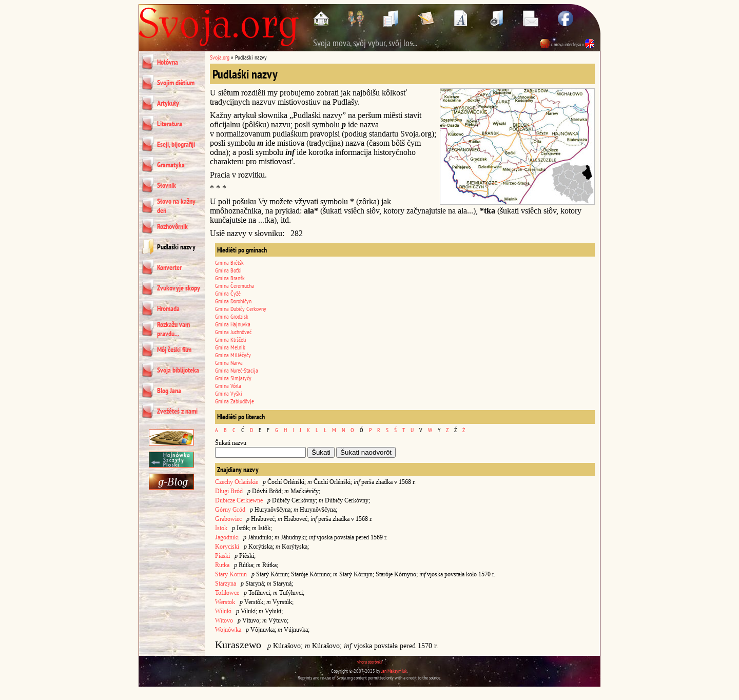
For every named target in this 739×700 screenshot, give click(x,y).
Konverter (169, 267)
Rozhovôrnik (172, 226)
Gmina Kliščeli (231, 339)
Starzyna (226, 584)
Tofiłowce (227, 593)
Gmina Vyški (229, 393)
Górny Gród (230, 510)
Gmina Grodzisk (232, 316)
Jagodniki (227, 537)
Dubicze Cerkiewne (239, 500)
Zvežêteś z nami (177, 411)
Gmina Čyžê (228, 293)
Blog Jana (169, 391)
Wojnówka (228, 630)
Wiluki (223, 611)
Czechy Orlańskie (237, 482)
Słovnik (167, 185)
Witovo (224, 620)
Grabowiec (228, 519)
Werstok (225, 602)
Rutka (222, 565)
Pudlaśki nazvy (176, 247)
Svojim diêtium (176, 83)
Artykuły (168, 103)
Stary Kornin (231, 574)
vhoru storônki (369, 662)
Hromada (168, 308)
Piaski (222, 556)
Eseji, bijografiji (176, 144)
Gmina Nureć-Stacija (237, 370)
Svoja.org (220, 57)
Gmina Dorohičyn (233, 301)
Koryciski (227, 547)
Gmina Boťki (228, 270)
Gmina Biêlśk (229, 262)
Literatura (170, 124)
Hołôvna (168, 62)
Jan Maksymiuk (394, 671)
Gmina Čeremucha (235, 286)
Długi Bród (229, 491)
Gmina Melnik (230, 347)
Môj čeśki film (174, 349)
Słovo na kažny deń (176, 206)
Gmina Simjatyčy (233, 378)
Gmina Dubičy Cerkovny (241, 309)
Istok (221, 528)
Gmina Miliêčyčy (233, 355)
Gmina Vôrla (228, 386)
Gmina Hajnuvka (233, 324)
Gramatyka (171, 165)
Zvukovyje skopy (179, 288)
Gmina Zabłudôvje (235, 401)
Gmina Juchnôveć (233, 332)
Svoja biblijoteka (178, 370)
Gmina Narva (229, 363)
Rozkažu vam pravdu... (173, 329)
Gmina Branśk (230, 278)
